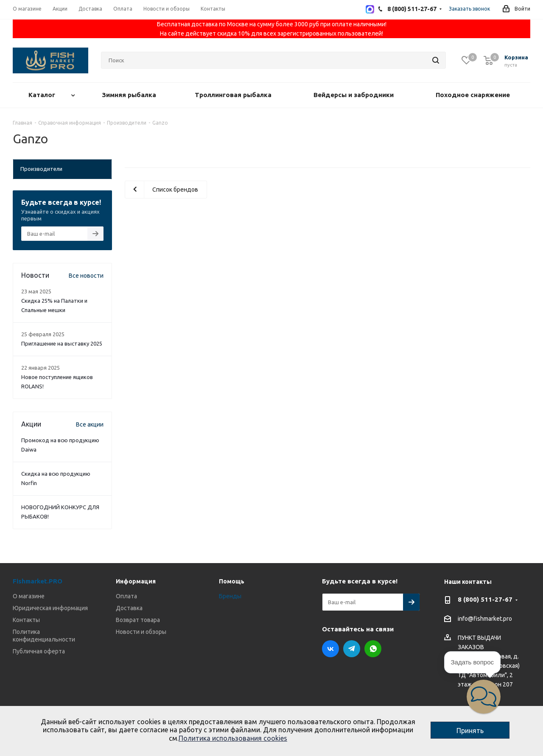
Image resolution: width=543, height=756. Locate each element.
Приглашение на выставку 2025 (62, 343)
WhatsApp (373, 649)
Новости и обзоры (141, 632)
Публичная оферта (39, 651)
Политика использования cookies (233, 738)
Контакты (26, 620)
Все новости (86, 276)
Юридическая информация (50, 608)
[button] (484, 697)
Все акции (90, 424)
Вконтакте (330, 649)
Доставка (129, 608)
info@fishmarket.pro (485, 619)
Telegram (352, 649)
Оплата (126, 596)
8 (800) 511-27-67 (485, 599)
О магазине (29, 596)
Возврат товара (138, 620)
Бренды (230, 596)
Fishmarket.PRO (38, 581)
